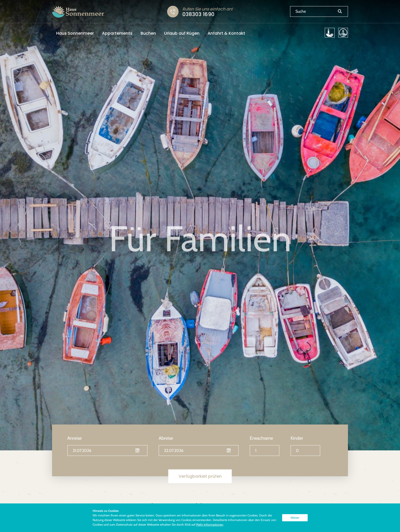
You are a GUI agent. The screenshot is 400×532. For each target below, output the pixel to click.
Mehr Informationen (210, 524)
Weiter (295, 518)
